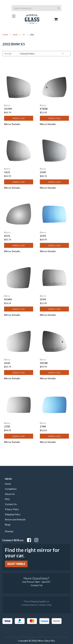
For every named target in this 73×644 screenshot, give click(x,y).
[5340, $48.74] (54, 151)
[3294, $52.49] (54, 278)
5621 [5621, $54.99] (7, 172)
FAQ (7, 499)
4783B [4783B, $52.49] (44, 109)
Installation (11, 489)
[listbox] (42, 54)
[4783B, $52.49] (54, 87)
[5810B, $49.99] (54, 341)
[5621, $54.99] (19, 151)
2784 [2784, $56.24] (43, 427)
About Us (10, 494)
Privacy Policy (12, 509)
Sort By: (8, 54)
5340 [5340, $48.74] (43, 172)
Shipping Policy (13, 514)
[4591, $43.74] (19, 214)
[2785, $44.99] (19, 405)
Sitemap (9, 531)
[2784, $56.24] (54, 405)
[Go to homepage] (14, 16)
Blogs (8, 525)
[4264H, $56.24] (19, 278)
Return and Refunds (15, 519)
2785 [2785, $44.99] (7, 427)
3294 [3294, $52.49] (43, 299)
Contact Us (11, 504)
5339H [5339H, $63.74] (8, 109)
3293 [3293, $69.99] (43, 236)
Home (8, 484)
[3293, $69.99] (54, 214)
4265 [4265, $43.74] (7, 363)
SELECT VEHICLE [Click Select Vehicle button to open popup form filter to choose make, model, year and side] (16, 564)
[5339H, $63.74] (19, 87)
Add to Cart (19, 118)
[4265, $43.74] (19, 341)
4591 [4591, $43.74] (7, 236)
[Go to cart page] (56, 16)
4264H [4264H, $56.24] (8, 299)
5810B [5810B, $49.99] (44, 363)
